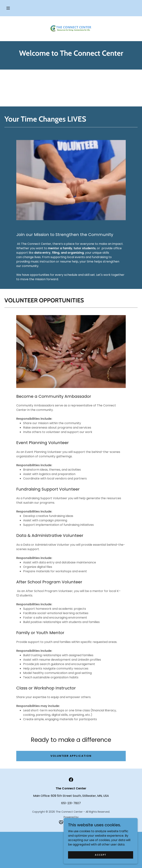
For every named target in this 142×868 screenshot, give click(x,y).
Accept (101, 860)
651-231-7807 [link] (71, 803)
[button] (8, 8)
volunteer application (71, 756)
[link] (71, 28)
